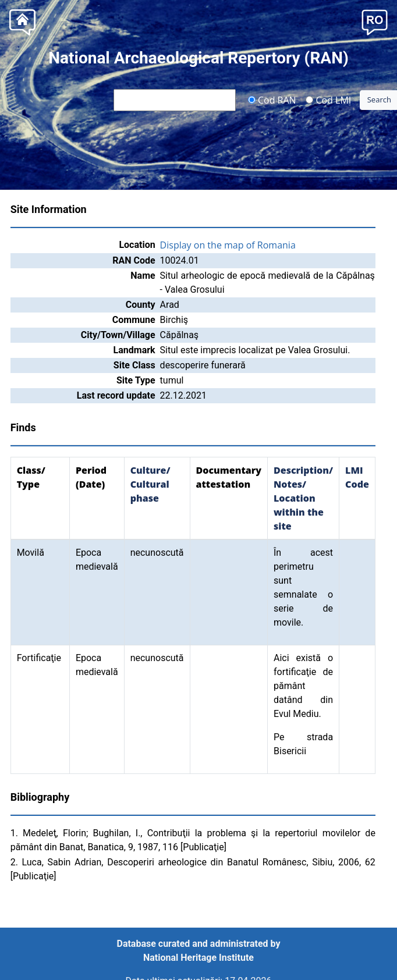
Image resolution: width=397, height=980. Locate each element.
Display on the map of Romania (228, 245)
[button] (375, 21)
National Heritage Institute (198, 958)
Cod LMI (328, 100)
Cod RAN (272, 100)
